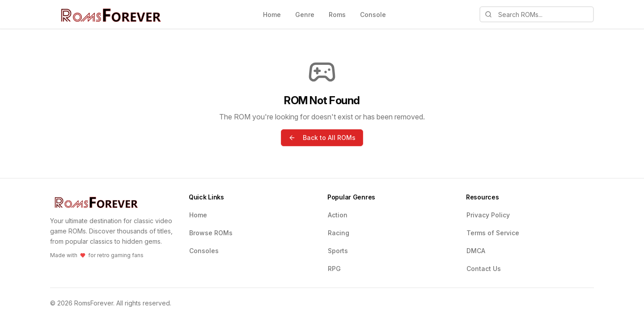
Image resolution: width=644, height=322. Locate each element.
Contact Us (484, 269)
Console (373, 15)
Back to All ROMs (322, 138)
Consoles (204, 251)
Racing (339, 233)
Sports (338, 251)
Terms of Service (493, 233)
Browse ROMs (211, 233)
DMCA (476, 251)
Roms (337, 15)
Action (338, 215)
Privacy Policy (488, 215)
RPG (334, 269)
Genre (305, 15)
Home (272, 15)
